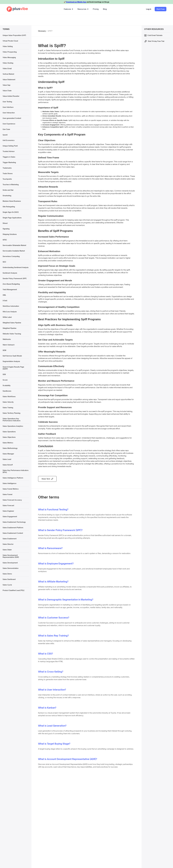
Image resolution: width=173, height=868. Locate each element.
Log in (149, 9)
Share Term (46, 479)
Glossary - (42, 31)
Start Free (161, 9)
